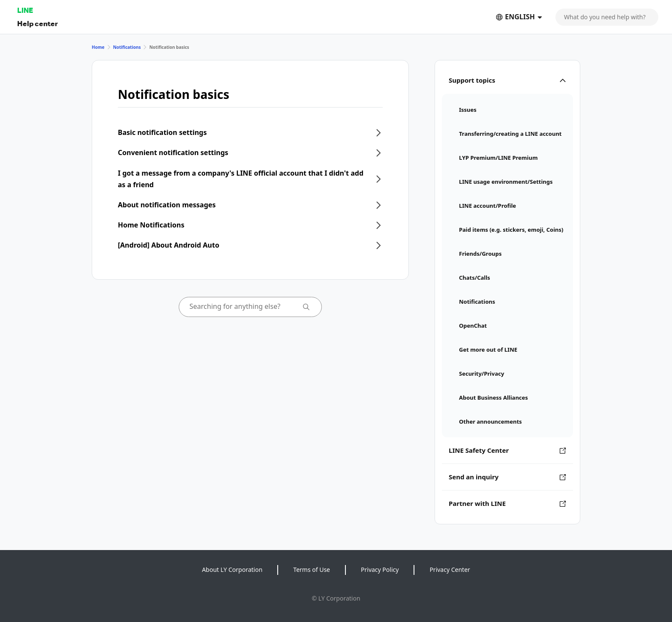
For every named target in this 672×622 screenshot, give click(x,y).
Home (98, 47)
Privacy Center (450, 570)
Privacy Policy (380, 570)
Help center (37, 23)
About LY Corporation (232, 570)
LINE (25, 10)
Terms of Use (312, 570)
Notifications (127, 47)
